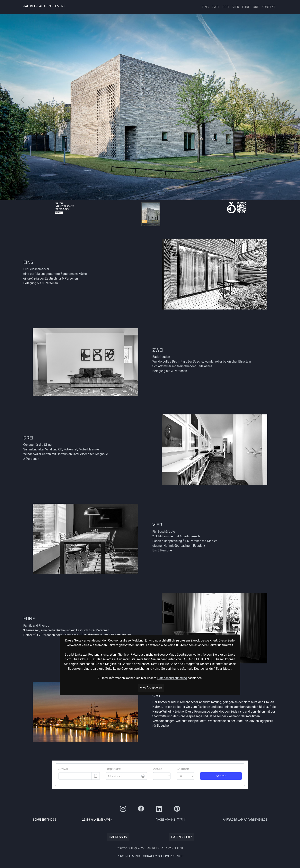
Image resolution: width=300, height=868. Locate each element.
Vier (236, 7)
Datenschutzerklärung (172, 677)
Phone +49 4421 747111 (171, 820)
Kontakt (268, 7)
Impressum (118, 837)
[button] (22, 100)
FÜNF (246, 7)
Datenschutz (182, 837)
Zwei (216, 7)
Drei (226, 7)
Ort (256, 7)
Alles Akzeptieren (151, 687)
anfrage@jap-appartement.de (245, 820)
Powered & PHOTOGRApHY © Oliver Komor (150, 856)
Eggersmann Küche (74, 274)
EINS (205, 7)
